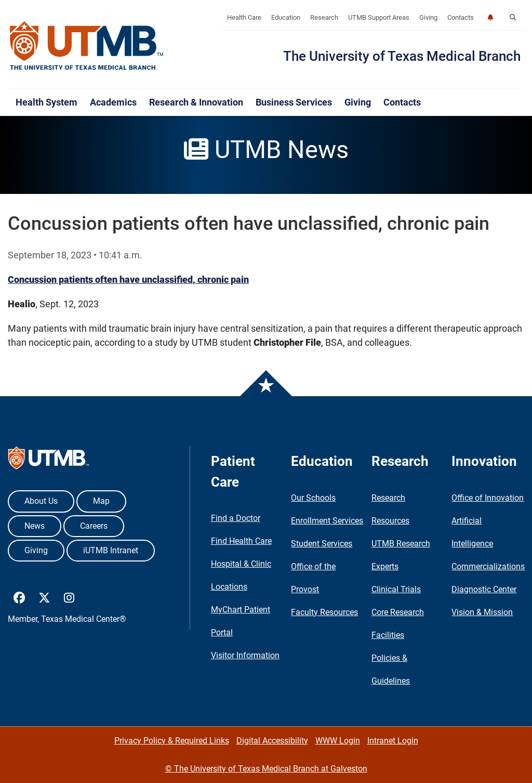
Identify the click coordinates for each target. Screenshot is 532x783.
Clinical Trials (396, 589)
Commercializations (488, 566)
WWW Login (338, 741)
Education (286, 17)
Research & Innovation (196, 102)
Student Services (322, 544)
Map (101, 501)
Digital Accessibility (272, 741)
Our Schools (313, 498)
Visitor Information (245, 655)
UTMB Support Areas (379, 17)
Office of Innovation (488, 498)
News (35, 526)
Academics (113, 102)
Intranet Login (393, 741)
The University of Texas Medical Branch (402, 56)
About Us (41, 501)
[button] (513, 18)
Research (324, 17)
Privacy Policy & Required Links (172, 741)
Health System (46, 102)
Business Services (294, 102)
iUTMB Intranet (111, 550)
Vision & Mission (482, 612)
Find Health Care (241, 541)
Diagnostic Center (484, 589)
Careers (94, 526)
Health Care (244, 17)
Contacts (461, 17)
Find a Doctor (236, 518)
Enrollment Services (327, 521)
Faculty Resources (324, 612)
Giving (428, 17)
